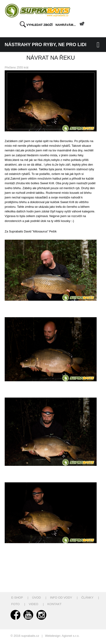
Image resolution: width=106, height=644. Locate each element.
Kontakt (55, 604)
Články (87, 598)
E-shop (17, 598)
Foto (15, 604)
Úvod (37, 598)
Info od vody (61, 598)
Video (33, 604)
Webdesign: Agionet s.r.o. (62, 636)
